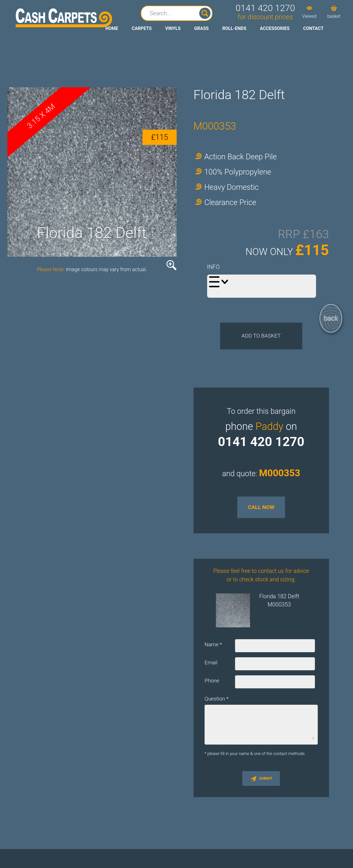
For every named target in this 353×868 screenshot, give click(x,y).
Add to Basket (261, 341)
